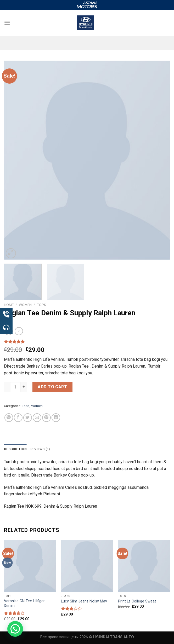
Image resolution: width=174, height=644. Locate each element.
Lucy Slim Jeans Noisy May (84, 601)
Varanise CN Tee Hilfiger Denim (24, 604)
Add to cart (52, 387)
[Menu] (7, 23)
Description (15, 449)
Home (9, 305)
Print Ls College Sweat (137, 601)
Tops (41, 305)
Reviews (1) (40, 449)
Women (25, 305)
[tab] (15, 449)
